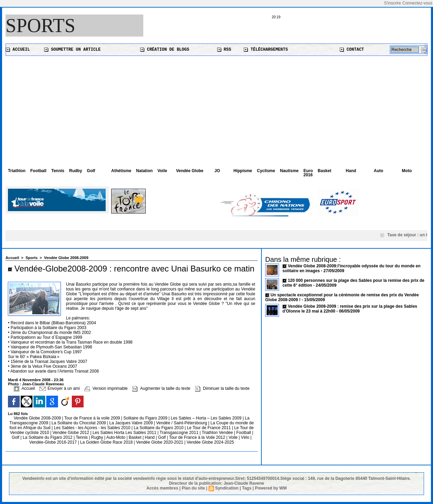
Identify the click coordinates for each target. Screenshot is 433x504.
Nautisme (289, 171)
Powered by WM (271, 488)
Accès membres (162, 488)
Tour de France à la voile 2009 (93, 418)
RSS (224, 50)
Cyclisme (266, 171)
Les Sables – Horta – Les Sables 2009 (207, 418)
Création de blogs (165, 50)
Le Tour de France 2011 (209, 428)
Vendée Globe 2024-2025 (210, 442)
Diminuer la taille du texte (222, 388)
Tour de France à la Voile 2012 (198, 437)
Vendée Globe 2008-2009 (66, 258)
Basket (324, 171)
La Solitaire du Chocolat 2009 (79, 423)
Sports (40, 26)
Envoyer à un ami (60, 388)
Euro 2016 (308, 173)
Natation (144, 171)
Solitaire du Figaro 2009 (146, 418)
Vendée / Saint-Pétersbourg (182, 423)
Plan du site (193, 488)
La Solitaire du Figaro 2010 (159, 428)
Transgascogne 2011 (180, 433)
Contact (352, 50)
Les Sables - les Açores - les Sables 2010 (93, 428)
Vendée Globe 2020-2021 (160, 442)
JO (217, 171)
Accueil (18, 50)
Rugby (98, 437)
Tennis (58, 171)
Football (39, 171)
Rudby (75, 171)
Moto (407, 171)
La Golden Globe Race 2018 (107, 442)
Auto (379, 171)
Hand (351, 171)
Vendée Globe (190, 171)
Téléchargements (266, 50)
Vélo (245, 437)
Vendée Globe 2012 (71, 433)
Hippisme (243, 171)
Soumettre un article (72, 50)
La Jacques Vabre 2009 (132, 423)
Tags (247, 488)
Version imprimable (106, 388)
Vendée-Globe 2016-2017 (53, 442)
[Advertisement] (216, 108)
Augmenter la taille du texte (161, 388)
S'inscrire (392, 3)
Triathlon (17, 171)
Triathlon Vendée (218, 433)
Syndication (227, 488)
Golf (91, 171)
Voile (162, 171)
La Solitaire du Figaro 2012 (48, 437)
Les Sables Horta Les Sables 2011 (124, 433)
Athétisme (121, 171)
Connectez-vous (417, 3)
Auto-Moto (117, 437)
